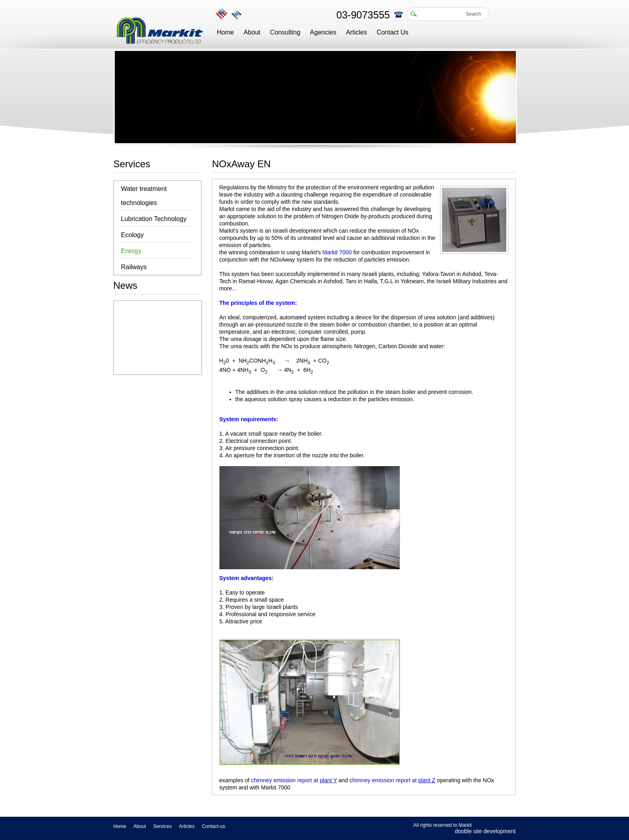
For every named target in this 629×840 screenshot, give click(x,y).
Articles (356, 32)
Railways (134, 267)
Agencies (323, 32)
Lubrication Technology (154, 219)
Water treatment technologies (144, 196)
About (252, 32)
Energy (131, 251)
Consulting (285, 32)
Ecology (133, 235)
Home (226, 32)
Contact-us (213, 826)
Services (162, 826)
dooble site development (485, 831)
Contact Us (393, 32)
